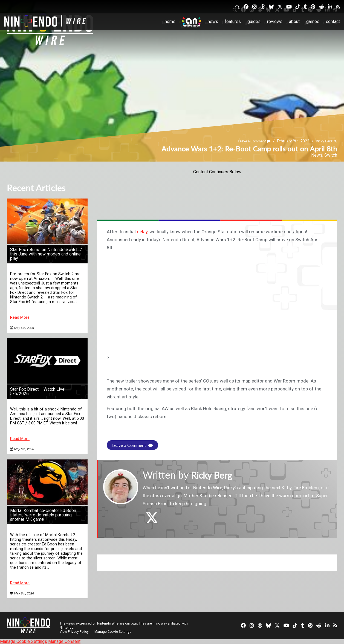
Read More (20, 317)
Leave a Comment (252, 141)
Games (313, 21)
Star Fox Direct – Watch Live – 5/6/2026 (39, 391)
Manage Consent (64, 641)
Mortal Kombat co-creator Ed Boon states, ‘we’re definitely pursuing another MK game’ (43, 515)
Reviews (275, 21)
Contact (333, 21)
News (213, 21)
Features (233, 21)
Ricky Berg (323, 141)
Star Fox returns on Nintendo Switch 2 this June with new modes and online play (46, 254)
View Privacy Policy (74, 632)
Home (170, 21)
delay (142, 232)
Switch (331, 155)
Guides (254, 21)
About (294, 21)
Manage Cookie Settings (113, 632)
